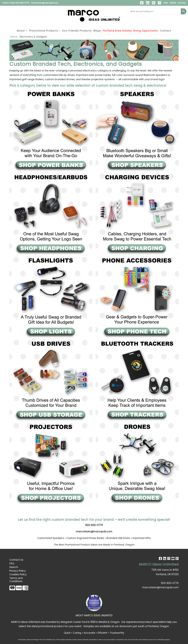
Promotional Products (44, 31)
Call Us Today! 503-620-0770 (16, 3)
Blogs (97, 31)
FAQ (12, 563)
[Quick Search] (154, 11)
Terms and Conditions (16, 580)
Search (14, 567)
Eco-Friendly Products (77, 31)
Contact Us (16, 560)
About (21, 31)
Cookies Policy (18, 574)
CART (166, 3)
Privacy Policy (18, 571)
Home (14, 37)
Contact (166, 31)
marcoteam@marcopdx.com (45, 3)
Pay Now (182, 3)
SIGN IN (173, 3)
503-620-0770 (170, 583)
